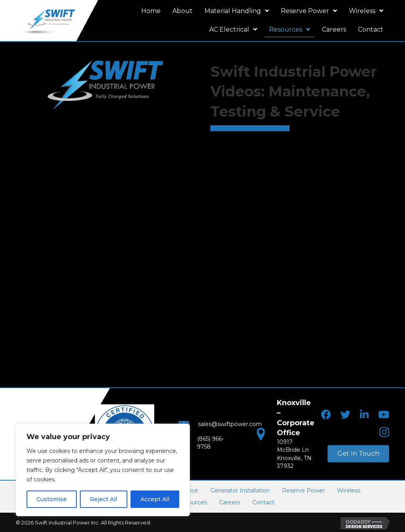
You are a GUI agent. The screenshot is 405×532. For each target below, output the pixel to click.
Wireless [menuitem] (349, 490)
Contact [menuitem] (263, 502)
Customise (52, 499)
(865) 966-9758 (210, 442)
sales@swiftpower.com (223, 426)
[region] (103, 470)
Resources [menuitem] (192, 502)
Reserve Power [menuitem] (303, 490)
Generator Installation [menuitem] (240, 490)
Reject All (103, 499)
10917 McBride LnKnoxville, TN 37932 (294, 449)
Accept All (155, 499)
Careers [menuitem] (230, 502)
